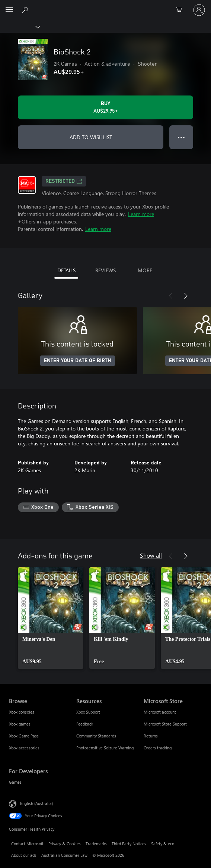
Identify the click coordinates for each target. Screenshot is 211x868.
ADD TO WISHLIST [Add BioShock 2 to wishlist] (91, 137)
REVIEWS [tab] (105, 270)
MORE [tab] (145, 270)
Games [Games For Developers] (15, 782)
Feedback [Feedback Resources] (85, 724)
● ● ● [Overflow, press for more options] (181, 137)
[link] (51, 618)
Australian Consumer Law (64, 855)
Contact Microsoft (27, 844)
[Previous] (171, 296)
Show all (151, 555)
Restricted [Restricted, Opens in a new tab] (64, 181)
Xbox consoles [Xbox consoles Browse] (22, 712)
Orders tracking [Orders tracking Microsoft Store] (158, 748)
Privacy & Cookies (65, 844)
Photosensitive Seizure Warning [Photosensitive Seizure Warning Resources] (105, 748)
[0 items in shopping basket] (181, 10)
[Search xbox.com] (26, 10)
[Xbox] (20, 26)
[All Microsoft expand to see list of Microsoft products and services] (9, 10)
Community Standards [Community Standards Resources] (96, 736)
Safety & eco (163, 844)
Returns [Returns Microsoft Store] (151, 736)
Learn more (141, 214)
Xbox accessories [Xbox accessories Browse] (24, 748)
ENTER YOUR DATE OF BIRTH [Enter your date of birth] (78, 361)
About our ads (24, 855)
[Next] (186, 296)
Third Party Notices (129, 844)
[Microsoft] (105, 6)
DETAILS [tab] (66, 270)
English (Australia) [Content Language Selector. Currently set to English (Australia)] (36, 803)
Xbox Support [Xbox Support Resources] (88, 712)
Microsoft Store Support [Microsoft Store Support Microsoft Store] (165, 724)
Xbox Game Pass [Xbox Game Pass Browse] (24, 736)
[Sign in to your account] (199, 10)
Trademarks (96, 844)
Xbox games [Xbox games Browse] (20, 724)
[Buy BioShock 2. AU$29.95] (105, 107)
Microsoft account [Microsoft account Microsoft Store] (160, 712)
